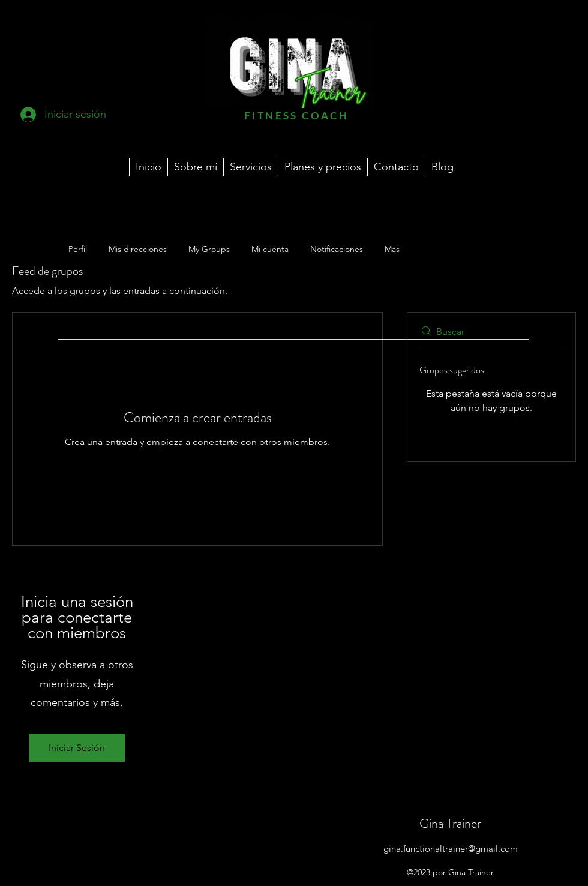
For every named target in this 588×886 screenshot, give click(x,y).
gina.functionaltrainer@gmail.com (451, 849)
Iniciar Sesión (77, 748)
